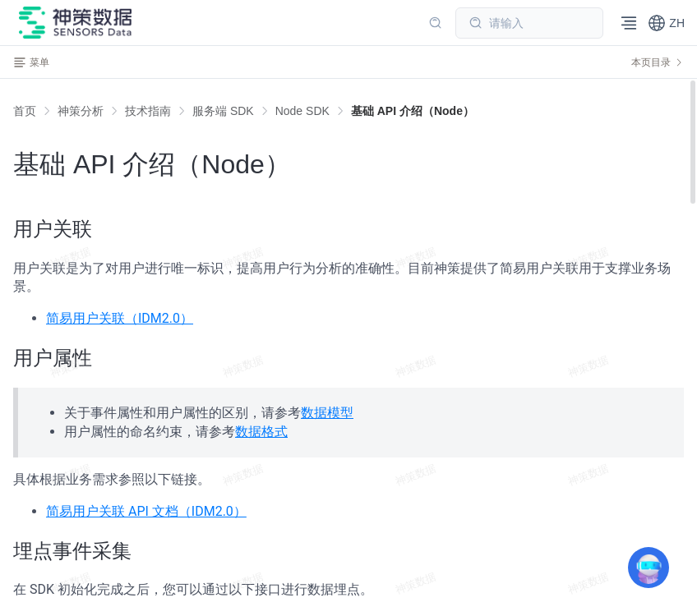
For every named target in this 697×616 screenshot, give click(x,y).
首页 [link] (25, 111)
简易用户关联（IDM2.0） (120, 318)
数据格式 (261, 432)
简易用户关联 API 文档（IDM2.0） (146, 511)
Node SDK (302, 111)
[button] (666, 23)
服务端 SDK (223, 111)
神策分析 (81, 111)
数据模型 (327, 413)
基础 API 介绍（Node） (413, 111)
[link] (81, 111)
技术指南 (148, 111)
